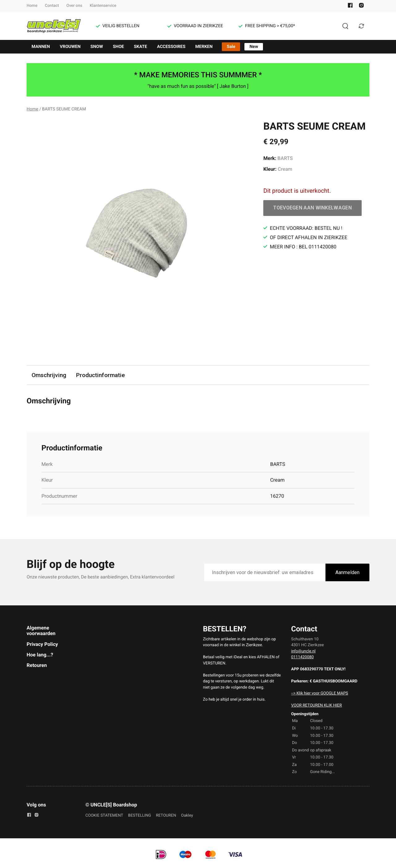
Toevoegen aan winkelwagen (312, 208)
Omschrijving (49, 375)
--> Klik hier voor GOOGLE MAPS (320, 693)
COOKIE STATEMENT (104, 816)
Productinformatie (101, 375)
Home (32, 6)
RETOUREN (166, 816)
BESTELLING (140, 816)
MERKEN (204, 47)
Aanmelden (347, 572)
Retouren (37, 665)
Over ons (74, 6)
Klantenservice (103, 6)
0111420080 (302, 657)
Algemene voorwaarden (41, 631)
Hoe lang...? (40, 655)
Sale (231, 47)
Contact (52, 6)
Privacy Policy (42, 644)
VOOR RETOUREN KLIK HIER (316, 705)
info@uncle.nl (303, 651)
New (254, 47)
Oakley (187, 816)
